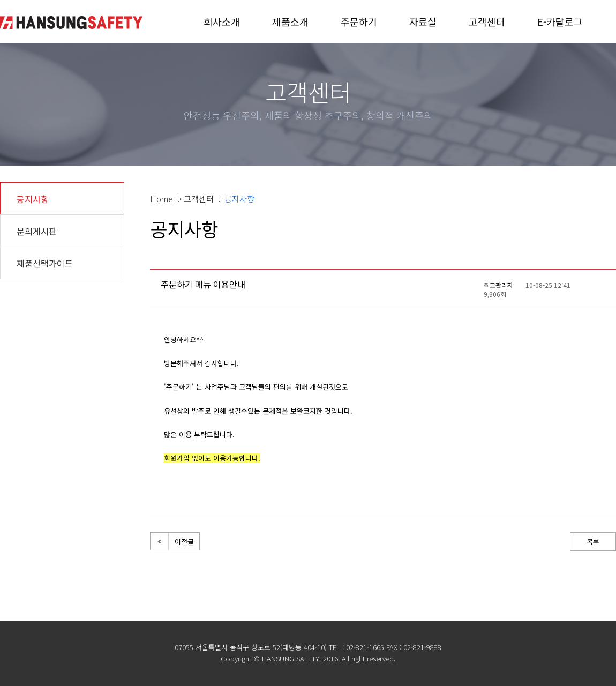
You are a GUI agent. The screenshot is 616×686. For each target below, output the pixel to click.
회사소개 (222, 21)
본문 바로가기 (0, 0)
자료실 (423, 21)
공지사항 (33, 199)
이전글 (184, 542)
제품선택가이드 (45, 263)
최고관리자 (498, 285)
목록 (593, 542)
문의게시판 (37, 231)
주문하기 (359, 21)
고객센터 (487, 21)
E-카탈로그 (560, 21)
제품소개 (290, 21)
